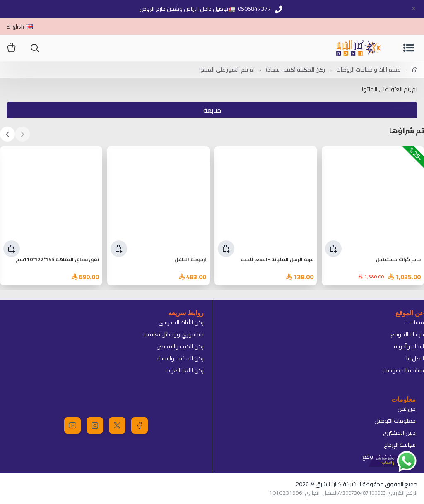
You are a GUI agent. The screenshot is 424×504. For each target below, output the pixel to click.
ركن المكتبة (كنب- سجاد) (295, 70)
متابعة (212, 110)
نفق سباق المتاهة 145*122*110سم (57, 260)
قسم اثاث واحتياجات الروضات (369, 70)
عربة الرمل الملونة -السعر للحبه (277, 260)
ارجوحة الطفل (190, 260)
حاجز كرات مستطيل (398, 260)
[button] (22, 134)
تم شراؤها (406, 131)
